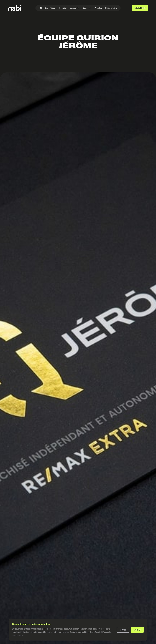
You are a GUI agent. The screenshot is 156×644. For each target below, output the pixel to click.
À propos (74, 8)
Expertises (50, 8)
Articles (98, 8)
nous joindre (140, 8)
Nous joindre (111, 8)
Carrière (87, 8)
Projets (63, 8)
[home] (15, 8)
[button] (123, 630)
